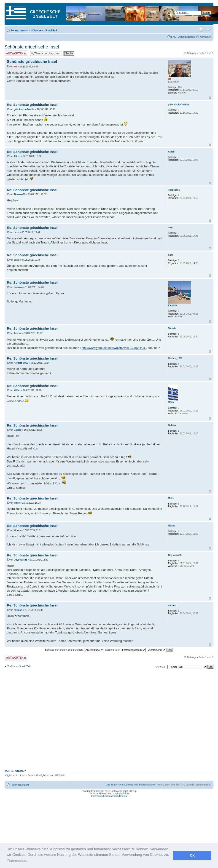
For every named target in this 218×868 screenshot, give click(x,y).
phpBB (98, 791)
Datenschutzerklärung (116, 796)
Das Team (111, 785)
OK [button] (192, 855)
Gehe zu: (160, 667)
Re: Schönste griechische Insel (32, 105)
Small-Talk (51, 30)
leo (15, 67)
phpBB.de (124, 794)
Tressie (18, 333)
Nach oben (210, 98)
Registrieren (188, 37)
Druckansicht (201, 29)
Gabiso (18, 430)
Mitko (17, 503)
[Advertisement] (73, 722)
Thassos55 (20, 194)
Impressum (97, 796)
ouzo (16, 232)
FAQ (174, 37)
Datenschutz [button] (17, 861)
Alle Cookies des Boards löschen (138, 785)
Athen (17, 156)
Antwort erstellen (16, 53)
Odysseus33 (20, 560)
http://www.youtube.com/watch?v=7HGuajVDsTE (114, 348)
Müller (17, 390)
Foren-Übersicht (20, 30)
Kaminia (18, 287)
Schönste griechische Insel (32, 47)
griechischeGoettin (24, 109)
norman (18, 610)
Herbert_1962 (21, 363)
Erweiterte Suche (202, 16)
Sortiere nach (125, 650)
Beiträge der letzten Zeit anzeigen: (75, 650)
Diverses (38, 30)
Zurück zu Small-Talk (19, 666)
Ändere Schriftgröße (208, 29)
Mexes (17, 530)
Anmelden (205, 37)
